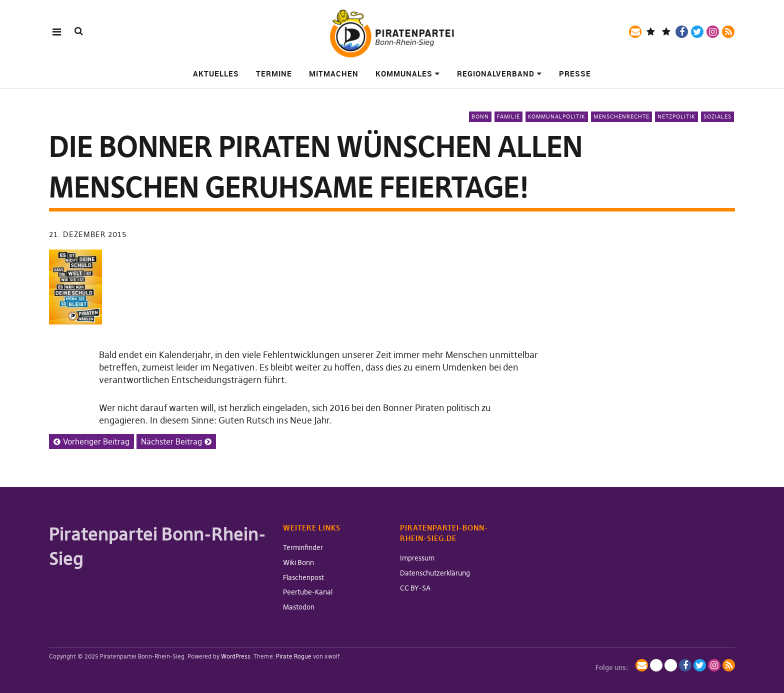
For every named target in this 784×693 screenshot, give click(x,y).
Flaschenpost (303, 577)
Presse (575, 73)
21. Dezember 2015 (88, 234)
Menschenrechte (621, 116)
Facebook (682, 32)
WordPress (236, 656)
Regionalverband (496, 73)
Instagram (713, 32)
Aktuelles (216, 73)
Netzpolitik (676, 116)
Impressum (417, 558)
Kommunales (404, 73)
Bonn (480, 116)
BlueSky (666, 32)
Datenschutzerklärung (435, 573)
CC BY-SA (415, 588)
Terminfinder (303, 547)
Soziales (717, 116)
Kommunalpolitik (557, 116)
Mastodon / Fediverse (651, 32)
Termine (274, 73)
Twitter (697, 32)
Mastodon (299, 607)
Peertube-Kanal (308, 592)
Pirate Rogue (294, 656)
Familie (508, 116)
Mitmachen (334, 73)
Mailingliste (635, 32)
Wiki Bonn (298, 562)
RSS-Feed (728, 32)
